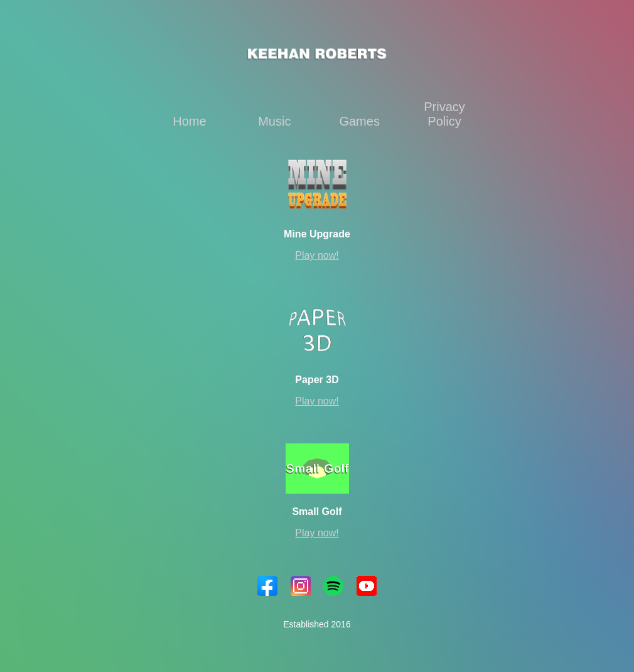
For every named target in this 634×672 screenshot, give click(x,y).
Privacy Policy (444, 114)
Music (274, 121)
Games (359, 121)
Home (189, 121)
